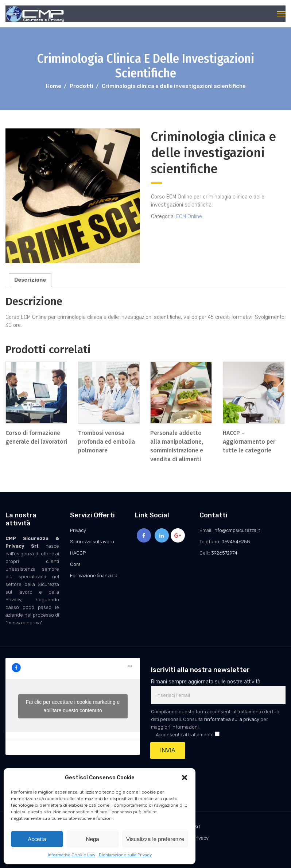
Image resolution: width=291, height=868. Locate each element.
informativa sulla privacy (233, 719)
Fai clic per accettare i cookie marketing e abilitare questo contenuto (73, 706)
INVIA (168, 750)
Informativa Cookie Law (71, 855)
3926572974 (224, 553)
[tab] (30, 280)
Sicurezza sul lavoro (92, 542)
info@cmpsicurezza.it (237, 530)
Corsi (76, 564)
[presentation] (206, 777)
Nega (93, 839)
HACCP (78, 553)
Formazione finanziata (94, 576)
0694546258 (236, 542)
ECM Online (189, 217)
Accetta (37, 839)
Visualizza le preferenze (155, 839)
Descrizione (30, 280)
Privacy (78, 530)
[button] (185, 778)
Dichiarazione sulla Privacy (125, 855)
